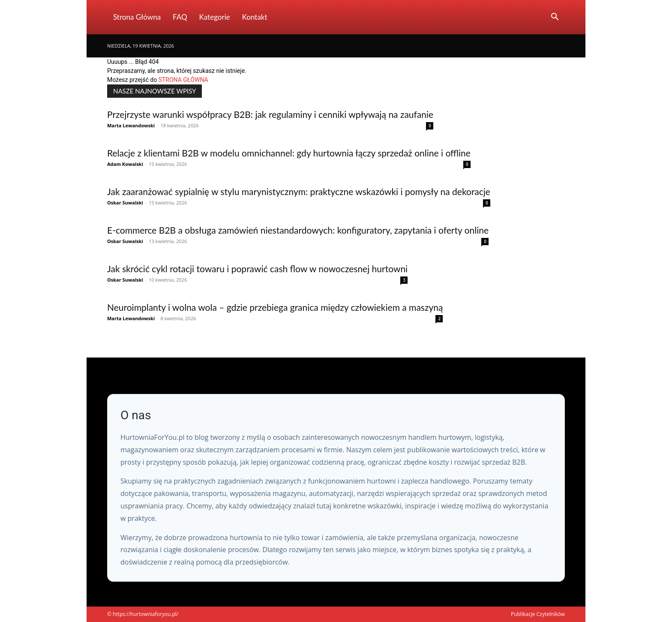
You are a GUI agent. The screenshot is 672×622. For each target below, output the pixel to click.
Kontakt (255, 17)
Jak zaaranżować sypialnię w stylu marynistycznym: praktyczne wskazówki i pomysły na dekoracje (299, 191)
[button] (555, 18)
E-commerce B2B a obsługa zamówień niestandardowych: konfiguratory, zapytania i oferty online (298, 230)
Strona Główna (137, 17)
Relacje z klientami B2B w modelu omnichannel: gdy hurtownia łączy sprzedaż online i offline (289, 153)
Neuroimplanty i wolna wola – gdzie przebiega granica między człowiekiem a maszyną (275, 307)
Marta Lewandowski (131, 125)
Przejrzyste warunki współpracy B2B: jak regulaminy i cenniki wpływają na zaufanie (270, 114)
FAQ (180, 17)
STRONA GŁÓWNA (183, 80)
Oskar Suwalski (125, 203)
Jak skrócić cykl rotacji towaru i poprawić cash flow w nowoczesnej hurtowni (257, 269)
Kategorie (215, 17)
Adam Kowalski (125, 164)
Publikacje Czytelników (538, 614)
